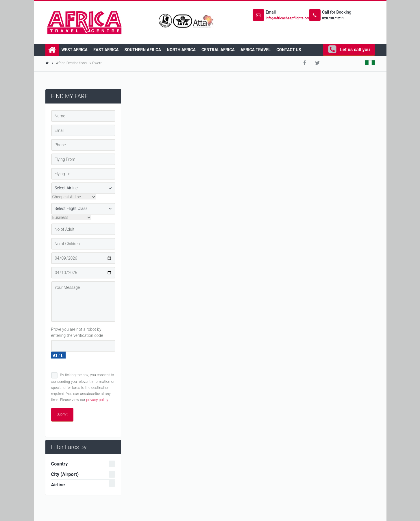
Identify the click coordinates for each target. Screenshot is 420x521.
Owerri (97, 63)
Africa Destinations (74, 63)
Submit (62, 414)
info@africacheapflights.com (288, 18)
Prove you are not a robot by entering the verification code (77, 332)
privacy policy (97, 400)
